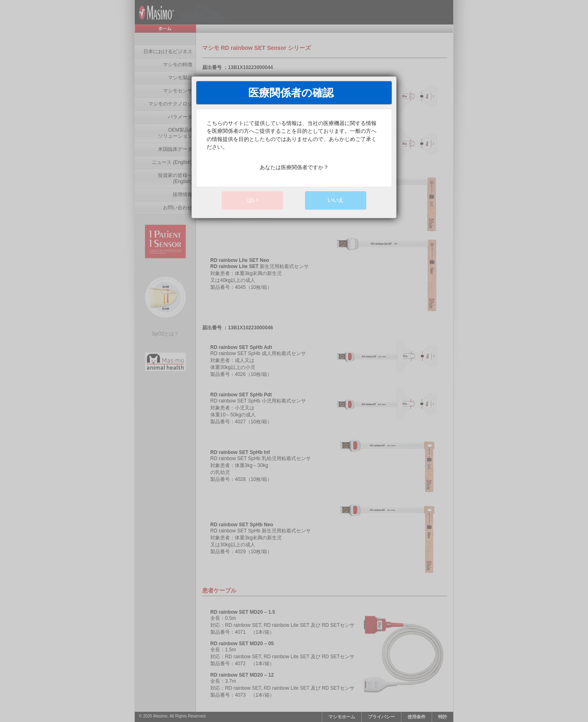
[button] (336, 200)
